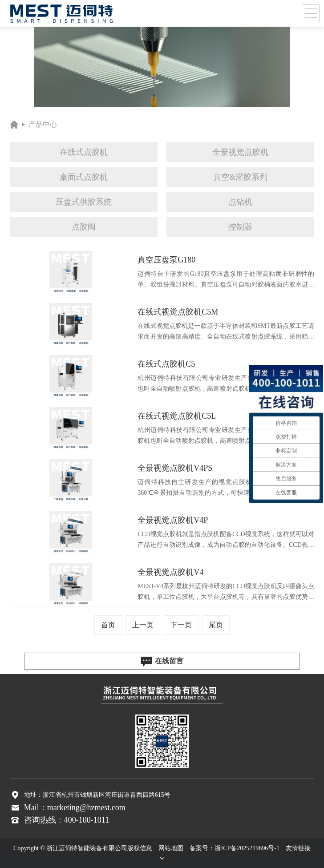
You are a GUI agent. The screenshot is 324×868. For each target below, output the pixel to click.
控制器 (240, 227)
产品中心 (43, 124)
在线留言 (162, 662)
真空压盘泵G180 (166, 260)
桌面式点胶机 (84, 177)
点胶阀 (84, 227)
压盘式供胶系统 (84, 202)
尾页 (216, 625)
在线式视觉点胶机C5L (177, 416)
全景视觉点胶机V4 (170, 572)
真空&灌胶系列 (240, 177)
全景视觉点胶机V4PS (175, 468)
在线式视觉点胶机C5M (178, 312)
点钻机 (240, 202)
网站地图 (171, 848)
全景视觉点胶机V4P (173, 520)
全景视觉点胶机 (240, 152)
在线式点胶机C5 (166, 364)
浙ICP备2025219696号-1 (247, 848)
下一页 (181, 625)
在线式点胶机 (84, 152)
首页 (108, 625)
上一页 (143, 625)
